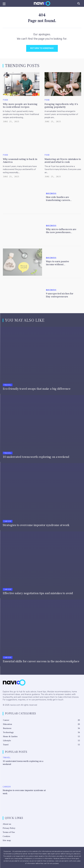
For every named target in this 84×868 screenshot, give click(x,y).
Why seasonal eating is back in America (20, 161)
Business (51, 194)
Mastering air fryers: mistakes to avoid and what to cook (63, 161)
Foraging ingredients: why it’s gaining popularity (61, 106)
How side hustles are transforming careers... (59, 199)
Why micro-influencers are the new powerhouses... (61, 231)
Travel (8, 385)
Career (8, 521)
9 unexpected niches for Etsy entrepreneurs (60, 295)
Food (5, 100)
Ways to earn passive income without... (57, 263)
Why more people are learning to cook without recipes (20, 106)
